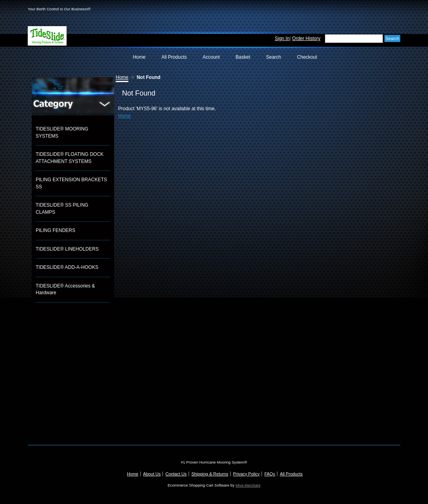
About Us (152, 474)
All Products (174, 57)
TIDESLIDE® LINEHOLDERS (67, 249)
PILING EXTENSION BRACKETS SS (71, 183)
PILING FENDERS (55, 230)
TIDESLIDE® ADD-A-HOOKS (67, 267)
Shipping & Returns (210, 474)
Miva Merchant (248, 485)
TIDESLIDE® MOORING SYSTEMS (62, 132)
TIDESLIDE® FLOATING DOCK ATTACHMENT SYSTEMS (70, 158)
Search (273, 57)
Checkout (307, 57)
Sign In (282, 38)
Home (139, 57)
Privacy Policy (246, 474)
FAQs (270, 474)
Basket (243, 57)
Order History (306, 38)
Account (211, 57)
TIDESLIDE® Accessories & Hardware (65, 289)
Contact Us (176, 474)
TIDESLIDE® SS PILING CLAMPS (62, 209)
